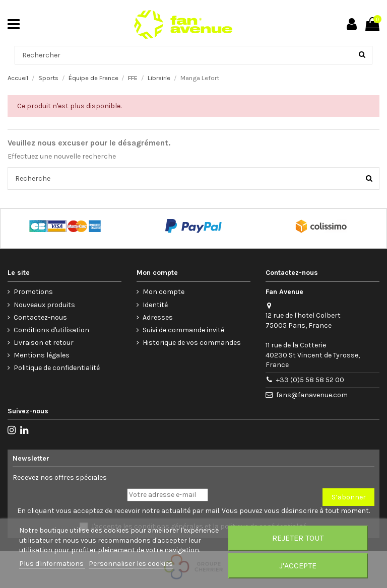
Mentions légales (42, 355)
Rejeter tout (298, 538)
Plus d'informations (52, 564)
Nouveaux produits (44, 305)
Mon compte (164, 292)
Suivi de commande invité (183, 330)
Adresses (158, 317)
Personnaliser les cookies (131, 564)
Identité (155, 305)
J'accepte (298, 566)
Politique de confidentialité (57, 368)
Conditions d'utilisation (51, 330)
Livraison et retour (44, 343)
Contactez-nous (40, 317)
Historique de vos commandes (192, 343)
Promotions (33, 292)
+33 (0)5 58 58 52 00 (310, 380)
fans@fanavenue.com (312, 395)
